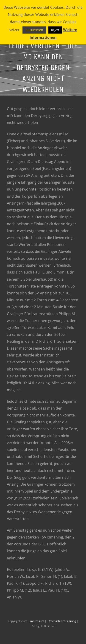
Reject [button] (55, 30)
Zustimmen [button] (34, 30)
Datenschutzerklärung (62, 621)
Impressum (37, 621)
